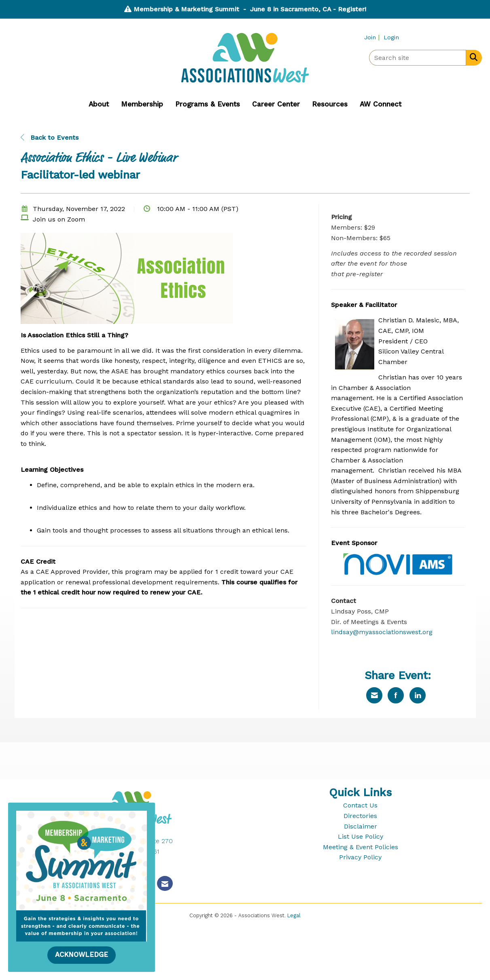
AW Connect (381, 104)
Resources (330, 104)
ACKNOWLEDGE (82, 955)
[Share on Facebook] (396, 695)
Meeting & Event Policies (361, 847)
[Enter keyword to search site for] (418, 58)
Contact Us (360, 805)
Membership (142, 104)
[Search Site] (472, 57)
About (99, 104)
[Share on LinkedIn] (418, 695)
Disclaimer (361, 826)
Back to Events (50, 137)
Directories (360, 816)
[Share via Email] (374, 695)
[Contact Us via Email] (165, 883)
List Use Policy (361, 836)
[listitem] (373, 37)
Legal (294, 915)
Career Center (276, 104)
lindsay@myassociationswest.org (382, 632)
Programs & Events (208, 104)
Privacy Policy (360, 857)
